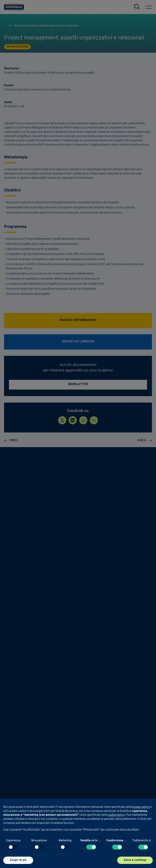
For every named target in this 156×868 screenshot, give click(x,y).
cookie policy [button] (116, 815)
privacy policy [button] (141, 807)
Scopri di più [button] (18, 860)
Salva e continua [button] (135, 860)
